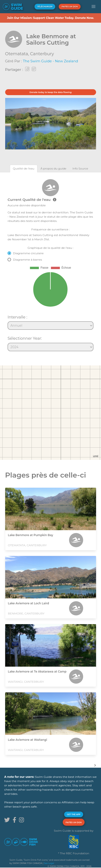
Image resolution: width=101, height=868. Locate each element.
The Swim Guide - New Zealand (50, 61)
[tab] (24, 168)
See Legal (49, 863)
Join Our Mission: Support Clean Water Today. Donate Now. (50, 18)
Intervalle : (17, 317)
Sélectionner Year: (25, 338)
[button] (94, 7)
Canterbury (42, 54)
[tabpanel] (50, 263)
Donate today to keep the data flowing (51, 92)
